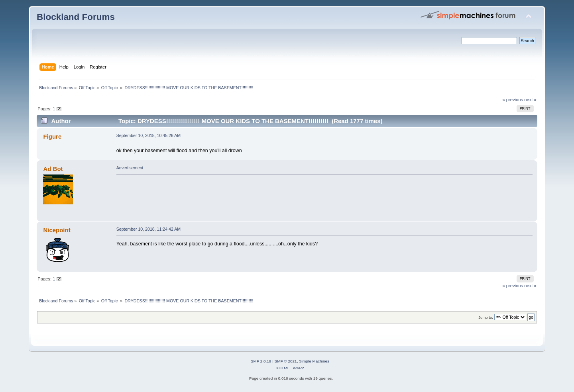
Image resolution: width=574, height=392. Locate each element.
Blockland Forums (76, 17)
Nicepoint (57, 230)
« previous (513, 100)
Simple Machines (314, 361)
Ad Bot (53, 169)
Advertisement (130, 168)
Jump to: (486, 317)
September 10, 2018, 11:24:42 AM (148, 229)
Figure (52, 136)
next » (530, 100)
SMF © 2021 (286, 361)
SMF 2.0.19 (261, 361)
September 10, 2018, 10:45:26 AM (148, 135)
